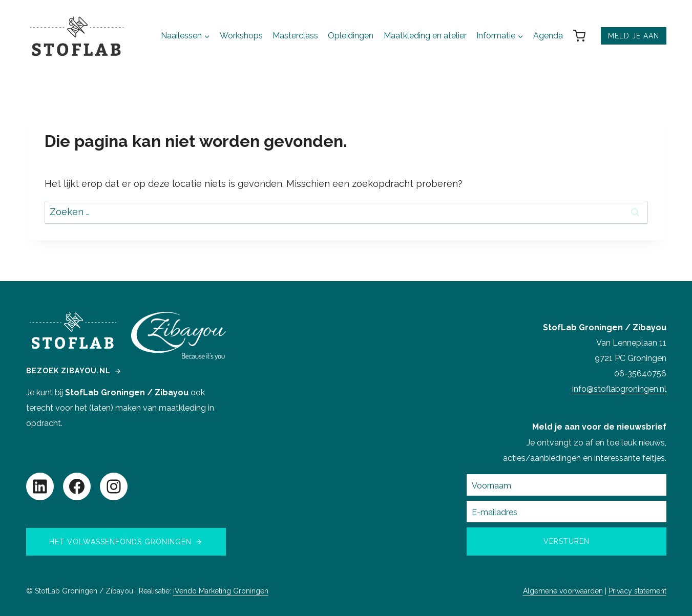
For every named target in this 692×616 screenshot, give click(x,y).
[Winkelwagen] (584, 36)
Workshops (241, 36)
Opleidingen (351, 36)
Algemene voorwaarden (563, 591)
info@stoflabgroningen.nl (619, 389)
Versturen (567, 541)
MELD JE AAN (634, 36)
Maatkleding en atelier (425, 36)
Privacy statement (637, 591)
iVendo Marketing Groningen (221, 591)
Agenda (548, 36)
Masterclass (295, 36)
